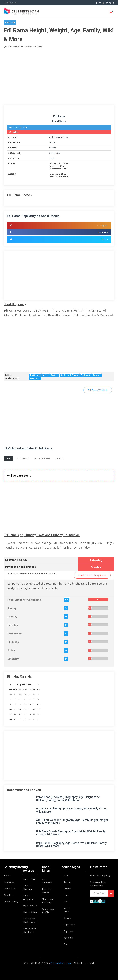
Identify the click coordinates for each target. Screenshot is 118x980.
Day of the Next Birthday (21, 567)
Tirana (52, 142)
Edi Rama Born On (16, 560)
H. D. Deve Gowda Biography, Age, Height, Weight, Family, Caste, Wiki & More (71, 833)
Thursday (13, 642)
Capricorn (69, 931)
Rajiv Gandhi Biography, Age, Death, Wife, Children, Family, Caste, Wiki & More (72, 844)
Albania (52, 148)
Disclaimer (9, 882)
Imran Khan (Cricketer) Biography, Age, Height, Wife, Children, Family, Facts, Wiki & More (68, 799)
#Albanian (10, 22)
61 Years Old (55, 153)
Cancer (52, 158)
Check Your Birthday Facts (92, 575)
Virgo (66, 908)
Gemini (67, 888)
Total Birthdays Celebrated (24, 600)
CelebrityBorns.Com (61, 963)
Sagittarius (69, 925)
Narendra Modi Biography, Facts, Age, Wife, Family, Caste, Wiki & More (72, 810)
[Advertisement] (59, 76)
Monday (12, 617)
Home (7, 875)
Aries (66, 875)
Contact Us (10, 888)
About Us (9, 895)
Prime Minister (59, 121)
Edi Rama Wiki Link (98, 390)
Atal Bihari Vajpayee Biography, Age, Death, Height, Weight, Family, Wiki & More (72, 822)
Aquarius (68, 938)
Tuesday (13, 625)
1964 (57, 137)
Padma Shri (29, 879)
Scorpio (68, 918)
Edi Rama (59, 116)
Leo (66, 902)
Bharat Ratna (30, 912)
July (52, 137)
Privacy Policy (11, 902)
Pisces (67, 944)
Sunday (12, 608)
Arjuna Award (30, 905)
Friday (11, 650)
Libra (66, 911)
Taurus (67, 882)
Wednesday (14, 633)
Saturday (64, 137)
